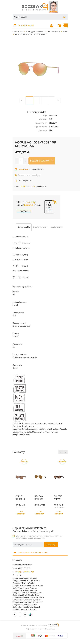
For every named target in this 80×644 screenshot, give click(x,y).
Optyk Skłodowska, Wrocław (25, 588)
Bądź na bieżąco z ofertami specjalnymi (33, 530)
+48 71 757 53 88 (23, 568)
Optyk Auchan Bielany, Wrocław (26, 581)
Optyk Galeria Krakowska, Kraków (27, 600)
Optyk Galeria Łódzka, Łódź (25, 605)
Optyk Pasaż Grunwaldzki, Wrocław (28, 586)
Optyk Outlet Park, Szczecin (25, 609)
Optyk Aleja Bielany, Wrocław (25, 578)
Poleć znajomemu (23, 181)
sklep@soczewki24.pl (25, 572)
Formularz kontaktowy (22, 565)
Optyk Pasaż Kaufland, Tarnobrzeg (28, 602)
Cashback (23, 169)
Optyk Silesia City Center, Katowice (28, 593)
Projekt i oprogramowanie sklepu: (40, 629)
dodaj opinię (41, 186)
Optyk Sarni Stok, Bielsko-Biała (26, 595)
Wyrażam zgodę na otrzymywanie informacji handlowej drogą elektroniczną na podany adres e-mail (40, 537)
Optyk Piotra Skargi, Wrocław (25, 590)
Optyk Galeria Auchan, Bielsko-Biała (28, 597)
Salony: (18, 575)
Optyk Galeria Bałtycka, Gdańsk (26, 607)
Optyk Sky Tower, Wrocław (24, 583)
